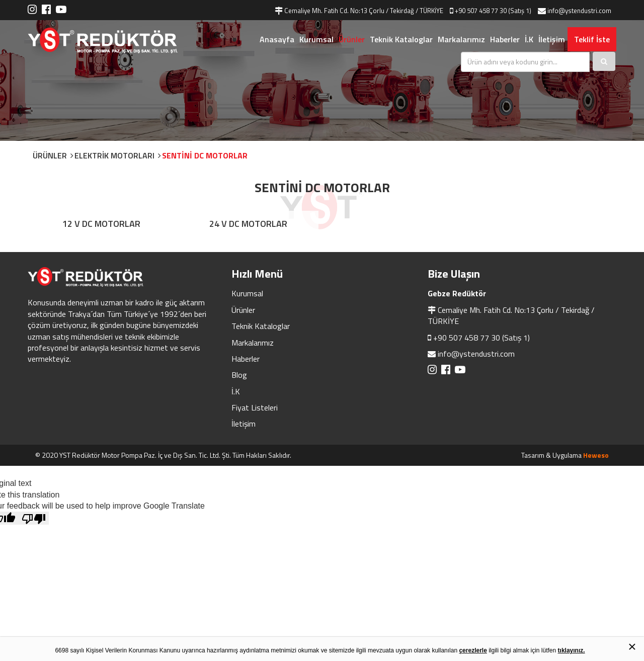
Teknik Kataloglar (401, 39)
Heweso (596, 455)
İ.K (529, 39)
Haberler (505, 39)
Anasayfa (277, 39)
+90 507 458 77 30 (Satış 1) (481, 338)
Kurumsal (316, 39)
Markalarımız (461, 39)
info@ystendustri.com (476, 354)
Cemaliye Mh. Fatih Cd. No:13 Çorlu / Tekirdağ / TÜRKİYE (511, 315)
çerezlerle (473, 650)
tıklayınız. (572, 650)
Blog (239, 375)
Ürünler (352, 39)
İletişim (552, 39)
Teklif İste (592, 39)
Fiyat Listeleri (255, 407)
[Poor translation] (34, 518)
